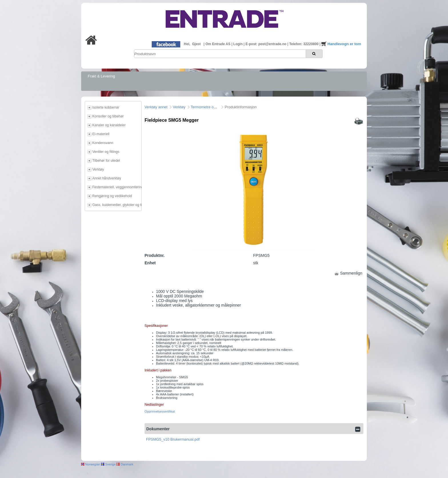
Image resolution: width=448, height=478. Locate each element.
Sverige (108, 464)
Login (239, 44)
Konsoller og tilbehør (108, 116)
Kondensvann (103, 143)
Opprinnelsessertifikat (160, 411)
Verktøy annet (156, 107)
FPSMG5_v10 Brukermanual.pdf (173, 439)
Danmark (125, 464)
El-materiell (101, 134)
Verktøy (98, 169)
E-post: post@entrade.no (266, 44)
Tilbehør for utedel (106, 161)
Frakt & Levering (101, 76)
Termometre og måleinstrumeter (217, 107)
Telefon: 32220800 (304, 44)
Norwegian (91, 464)
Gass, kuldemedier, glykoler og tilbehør (116, 205)
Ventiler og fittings (106, 152)
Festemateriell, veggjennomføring (116, 187)
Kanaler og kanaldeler (109, 125)
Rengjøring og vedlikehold (112, 196)
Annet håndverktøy (107, 178)
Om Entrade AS (218, 44)
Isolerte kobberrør (106, 107)
